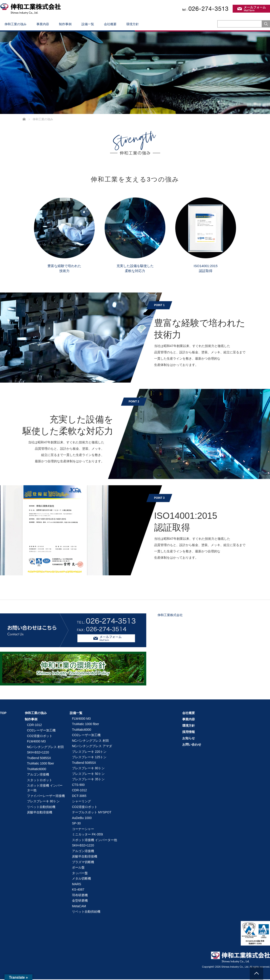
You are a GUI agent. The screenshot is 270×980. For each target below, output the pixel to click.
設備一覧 (88, 24)
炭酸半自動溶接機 (40, 813)
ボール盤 (78, 868)
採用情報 (189, 733)
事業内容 (43, 24)
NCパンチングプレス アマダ (92, 747)
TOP (3, 714)
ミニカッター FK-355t (88, 835)
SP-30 (76, 824)
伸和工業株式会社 (170, 616)
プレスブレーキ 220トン (89, 752)
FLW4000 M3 (36, 742)
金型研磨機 (80, 901)
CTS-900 (78, 785)
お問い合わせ (192, 745)
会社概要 (110, 24)
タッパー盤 (80, 874)
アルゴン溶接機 (38, 775)
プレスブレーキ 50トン (88, 774)
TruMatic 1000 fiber (40, 764)
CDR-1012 (34, 726)
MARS (76, 885)
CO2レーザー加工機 (41, 731)
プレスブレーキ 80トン (43, 802)
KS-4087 (78, 890)
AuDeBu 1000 (82, 819)
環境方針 (133, 24)
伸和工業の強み (16, 24)
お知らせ (189, 739)
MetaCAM (79, 907)
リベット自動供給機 (41, 808)
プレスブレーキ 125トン (89, 758)
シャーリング (81, 802)
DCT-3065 (79, 796)
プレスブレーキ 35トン (88, 780)
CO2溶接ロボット (40, 737)
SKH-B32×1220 (38, 753)
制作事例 (65, 24)
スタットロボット (40, 781)
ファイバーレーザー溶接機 (46, 796)
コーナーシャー (83, 830)
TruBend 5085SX (39, 759)
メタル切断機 (81, 879)
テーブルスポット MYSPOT (92, 813)
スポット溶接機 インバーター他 (45, 788)
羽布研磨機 (80, 896)
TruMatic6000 (37, 770)
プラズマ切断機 (83, 863)
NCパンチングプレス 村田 (45, 748)
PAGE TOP (256, 973)
